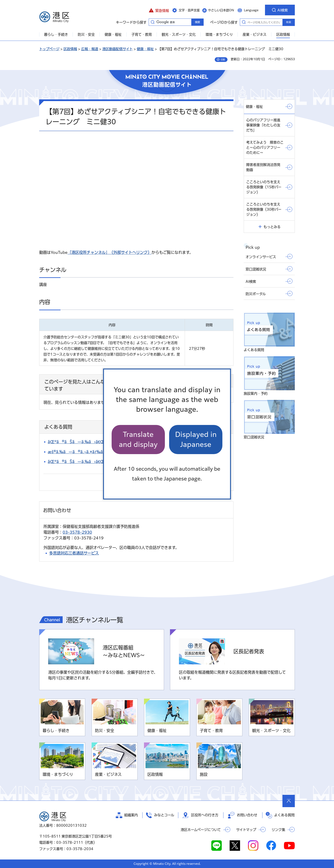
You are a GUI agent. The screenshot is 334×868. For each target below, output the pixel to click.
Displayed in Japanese (196, 439)
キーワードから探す (153, 22)
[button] (159, 10)
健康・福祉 (145, 49)
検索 (289, 22)
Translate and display (138, 439)
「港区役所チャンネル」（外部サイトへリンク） (109, 252)
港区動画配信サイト (117, 49)
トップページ (49, 49)
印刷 (223, 60)
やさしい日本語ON (221, 10)
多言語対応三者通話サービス (74, 553)
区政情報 (70, 49)
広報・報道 (90, 49)
